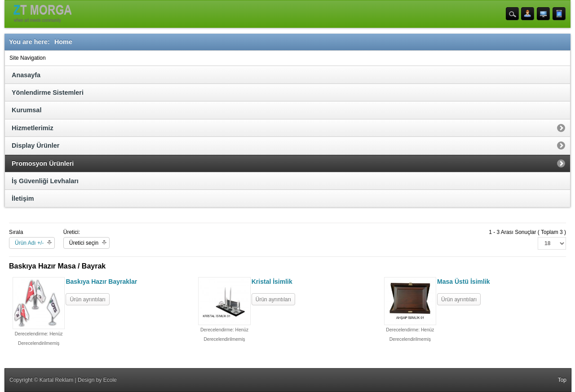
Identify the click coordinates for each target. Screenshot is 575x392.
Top (562, 380)
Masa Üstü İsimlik (464, 282)
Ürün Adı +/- (29, 243)
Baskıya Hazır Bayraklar (101, 282)
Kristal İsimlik (272, 282)
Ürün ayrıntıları (87, 300)
